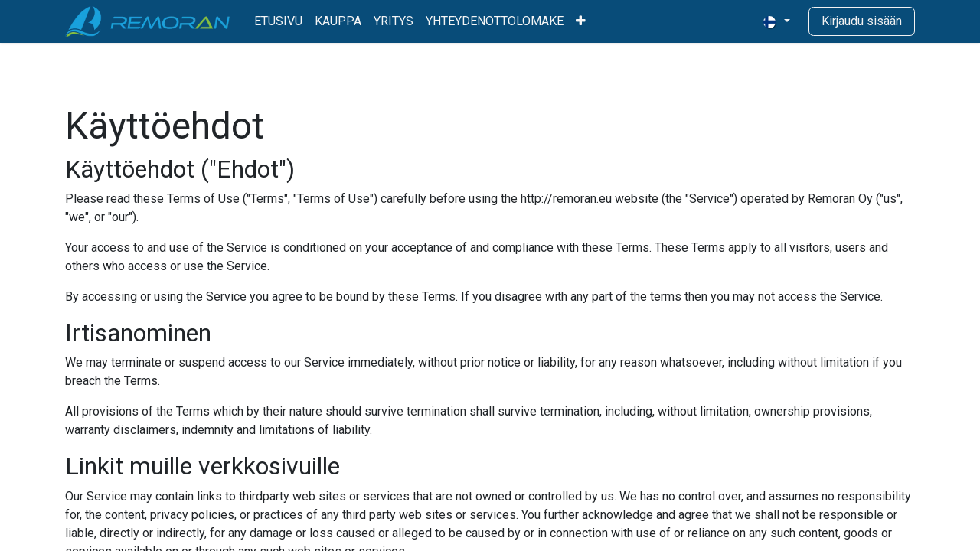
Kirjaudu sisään (862, 21)
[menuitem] (278, 21)
